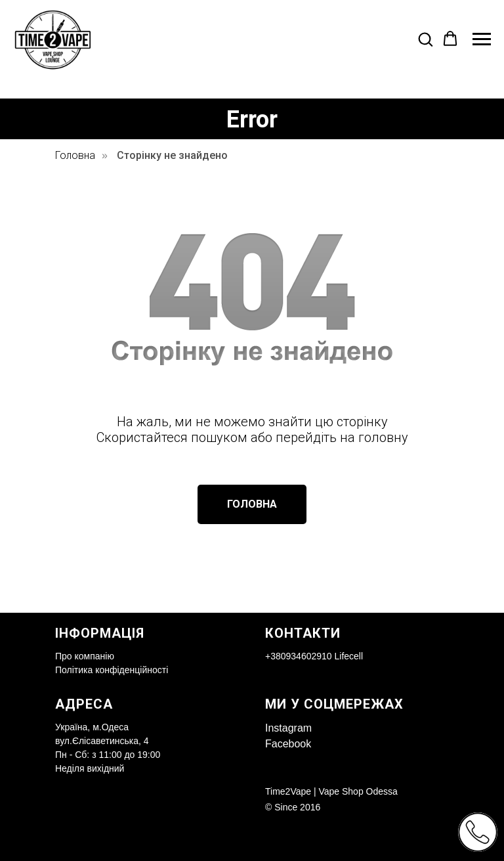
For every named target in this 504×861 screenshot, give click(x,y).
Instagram (288, 728)
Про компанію (85, 656)
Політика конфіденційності (112, 670)
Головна (75, 155)
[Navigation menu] (482, 39)
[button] (425, 39)
